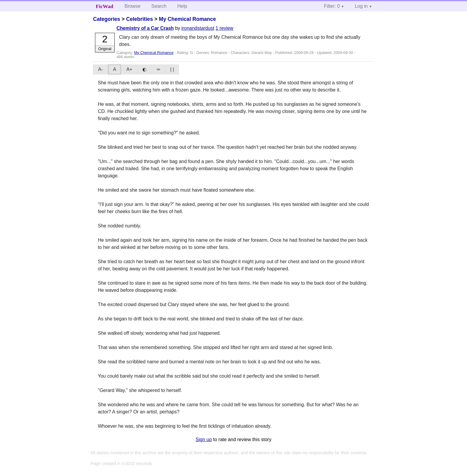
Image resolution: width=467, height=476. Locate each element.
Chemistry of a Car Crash (145, 28)
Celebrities (139, 19)
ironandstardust (198, 28)
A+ (129, 69)
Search (159, 6)
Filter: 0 (332, 6)
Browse (132, 6)
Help (182, 6)
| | (172, 69)
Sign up (204, 439)
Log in (361, 6)
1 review (225, 28)
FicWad (105, 6)
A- (100, 69)
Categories (106, 19)
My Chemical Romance (187, 19)
